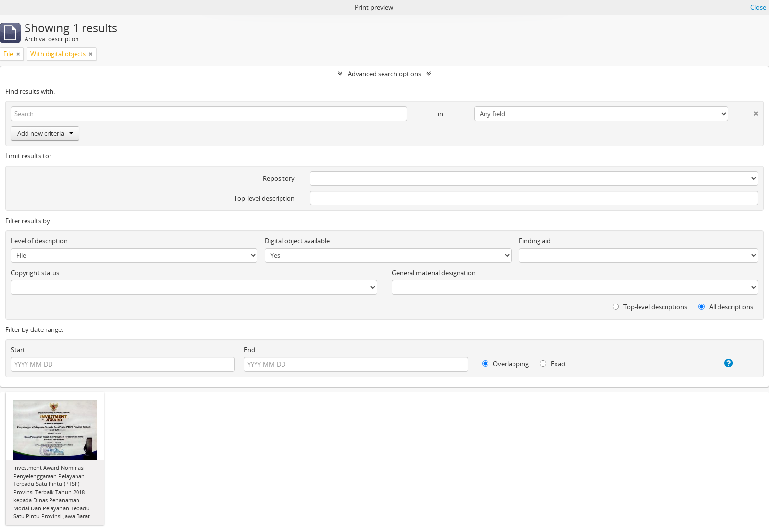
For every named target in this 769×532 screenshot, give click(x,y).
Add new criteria (45, 133)
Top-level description (264, 198)
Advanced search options (384, 74)
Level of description (39, 241)
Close (758, 7)
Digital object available (297, 241)
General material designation (434, 273)
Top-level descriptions (650, 307)
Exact (553, 364)
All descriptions (726, 307)
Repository (279, 178)
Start (18, 350)
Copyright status (35, 273)
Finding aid (535, 241)
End (249, 350)
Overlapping (505, 364)
